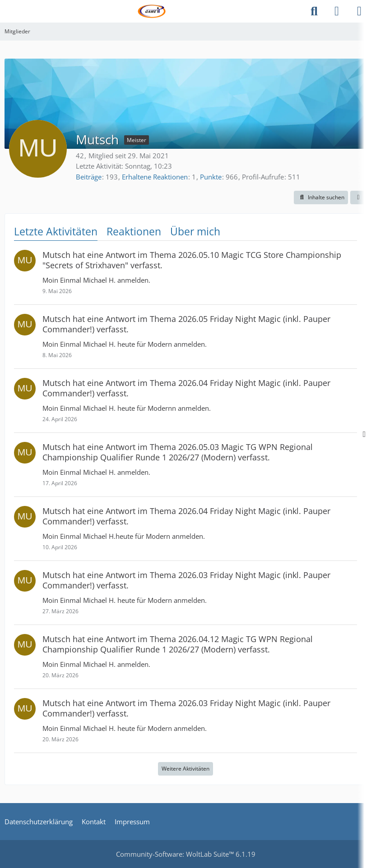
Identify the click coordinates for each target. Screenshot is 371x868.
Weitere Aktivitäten (185, 769)
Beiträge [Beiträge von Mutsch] (89, 177)
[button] (321, 197)
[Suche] (314, 11)
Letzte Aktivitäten (56, 231)
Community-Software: (186, 854)
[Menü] (359, 11)
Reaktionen (134, 231)
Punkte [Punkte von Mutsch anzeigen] (211, 177)
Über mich (195, 231)
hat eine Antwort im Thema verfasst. (192, 260)
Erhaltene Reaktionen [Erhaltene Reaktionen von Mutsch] (155, 177)
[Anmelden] (337, 11)
